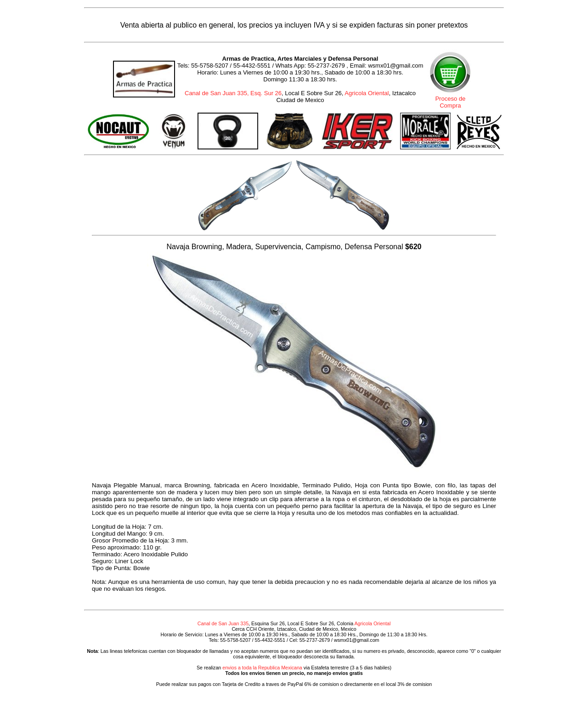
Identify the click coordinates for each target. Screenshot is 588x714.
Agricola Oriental (367, 93)
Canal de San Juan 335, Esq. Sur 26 (233, 93)
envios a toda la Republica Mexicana (262, 668)
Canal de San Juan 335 (223, 623)
